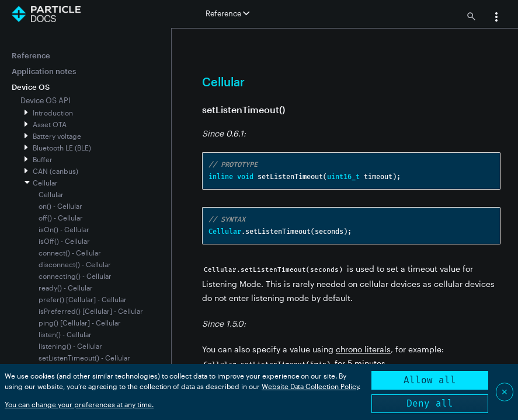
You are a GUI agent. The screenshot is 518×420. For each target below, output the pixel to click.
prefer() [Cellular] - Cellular (83, 299)
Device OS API (46, 100)
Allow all (430, 380)
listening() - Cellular (70, 346)
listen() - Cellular (65, 334)
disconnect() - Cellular (75, 264)
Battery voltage (57, 136)
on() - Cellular (60, 206)
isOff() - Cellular (64, 241)
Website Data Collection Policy (310, 386)
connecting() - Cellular (75, 276)
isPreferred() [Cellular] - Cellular (91, 311)
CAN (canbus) (55, 171)
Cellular (45, 183)
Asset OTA (50, 124)
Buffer (43, 159)
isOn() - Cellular (64, 229)
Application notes (44, 71)
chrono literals (363, 349)
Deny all (430, 403)
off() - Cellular (61, 218)
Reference (31, 55)
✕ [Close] (505, 392)
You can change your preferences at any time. (79, 404)
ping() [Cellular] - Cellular (80, 323)
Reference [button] (227, 13)
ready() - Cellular (66, 288)
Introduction (53, 113)
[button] (496, 18)
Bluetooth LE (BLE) (62, 148)
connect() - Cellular (70, 253)
